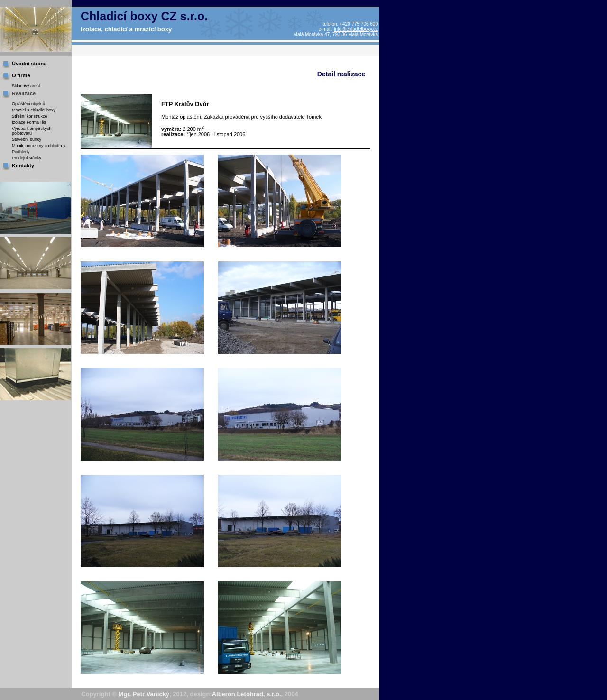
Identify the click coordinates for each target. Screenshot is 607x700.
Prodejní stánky (27, 158)
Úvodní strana (29, 64)
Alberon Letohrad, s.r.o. (247, 694)
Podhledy (21, 152)
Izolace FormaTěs (29, 122)
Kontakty (23, 166)
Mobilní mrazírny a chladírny (39, 146)
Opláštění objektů (28, 104)
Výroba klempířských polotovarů (32, 131)
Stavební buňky (27, 139)
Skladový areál (26, 86)
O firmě (21, 75)
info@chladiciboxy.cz (356, 29)
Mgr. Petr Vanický (144, 694)
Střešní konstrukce (30, 116)
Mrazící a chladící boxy (34, 110)
